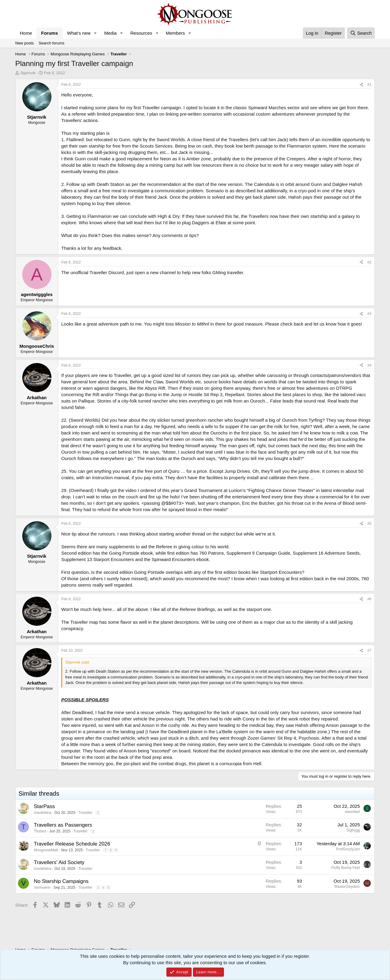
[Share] (361, 85)
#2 (369, 262)
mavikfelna (43, 813)
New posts (25, 43)
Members (175, 33)
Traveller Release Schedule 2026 (72, 844)
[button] (95, 33)
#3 (369, 314)
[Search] (361, 33)
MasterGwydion (347, 887)
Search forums (52, 43)
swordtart (352, 812)
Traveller (85, 813)
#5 (369, 524)
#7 (369, 650)
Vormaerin (42, 888)
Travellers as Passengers (63, 825)
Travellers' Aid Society (59, 862)
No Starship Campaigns (61, 881)
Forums (50, 33)
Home (26, 33)
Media (110, 33)
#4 (369, 365)
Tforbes (40, 831)
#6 (369, 599)
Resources (141, 33)
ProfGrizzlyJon (348, 849)
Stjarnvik (28, 73)
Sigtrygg (353, 830)
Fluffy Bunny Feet (346, 868)
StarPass (44, 806)
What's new (79, 33)
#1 (369, 85)
